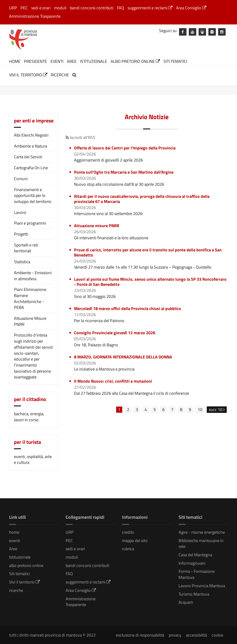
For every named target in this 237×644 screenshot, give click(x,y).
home (15, 61)
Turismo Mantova (194, 594)
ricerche (60, 75)
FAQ (120, 8)
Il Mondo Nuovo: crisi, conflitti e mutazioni (113, 381)
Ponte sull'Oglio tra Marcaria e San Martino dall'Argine (124, 172)
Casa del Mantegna (195, 555)
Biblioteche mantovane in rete (201, 544)
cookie (217, 635)
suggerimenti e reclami (150, 8)
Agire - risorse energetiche (202, 532)
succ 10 (217, 410)
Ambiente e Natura (30, 146)
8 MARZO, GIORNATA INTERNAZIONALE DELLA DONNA (123, 357)
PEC (24, 8)
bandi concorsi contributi (92, 8)
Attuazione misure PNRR (97, 226)
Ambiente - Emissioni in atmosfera (33, 276)
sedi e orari (41, 8)
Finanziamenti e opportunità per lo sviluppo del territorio (33, 196)
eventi (57, 61)
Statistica (22, 262)
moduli (60, 8)
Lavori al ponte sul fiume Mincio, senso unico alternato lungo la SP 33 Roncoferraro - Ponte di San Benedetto (150, 282)
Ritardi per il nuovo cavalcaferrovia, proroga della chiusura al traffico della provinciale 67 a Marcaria (142, 199)
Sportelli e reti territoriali (26, 248)
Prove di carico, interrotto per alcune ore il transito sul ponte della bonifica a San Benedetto (148, 252)
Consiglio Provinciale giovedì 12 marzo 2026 (115, 333)
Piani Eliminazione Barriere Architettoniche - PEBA (30, 298)
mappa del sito (135, 541)
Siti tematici (175, 61)
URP (13, 8)
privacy (175, 635)
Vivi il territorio (28, 75)
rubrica (128, 549)
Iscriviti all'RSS (80, 137)
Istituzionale (94, 61)
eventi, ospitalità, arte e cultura (33, 460)
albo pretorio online (135, 61)
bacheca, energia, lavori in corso (29, 417)
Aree (72, 61)
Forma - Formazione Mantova (197, 574)
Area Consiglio (191, 8)
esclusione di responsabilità (140, 635)
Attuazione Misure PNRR (30, 321)
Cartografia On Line (31, 168)
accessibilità (196, 635)
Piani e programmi (30, 223)
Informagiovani (192, 563)
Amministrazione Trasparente (35, 16)
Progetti (21, 234)
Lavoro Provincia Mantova (202, 586)
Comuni (21, 179)
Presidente (36, 61)
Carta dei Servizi (28, 157)
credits (128, 532)
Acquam (186, 602)
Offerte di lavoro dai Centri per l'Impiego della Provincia (125, 148)
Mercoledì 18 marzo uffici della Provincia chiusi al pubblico (128, 309)
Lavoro (20, 212)
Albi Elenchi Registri (31, 135)
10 (200, 410)
